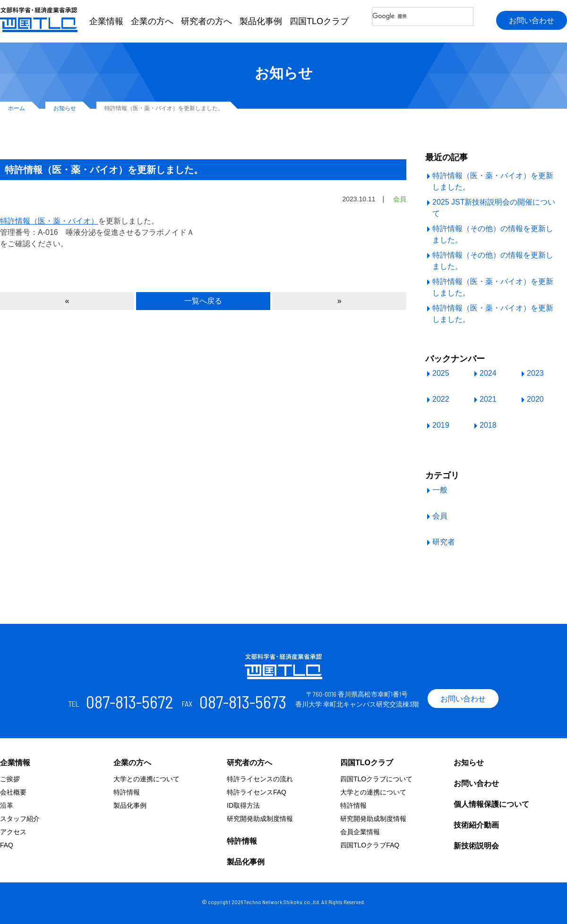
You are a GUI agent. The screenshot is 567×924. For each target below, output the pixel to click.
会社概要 (13, 792)
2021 (488, 399)
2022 (441, 399)
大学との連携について (146, 779)
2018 (488, 425)
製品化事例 (261, 21)
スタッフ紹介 (20, 819)
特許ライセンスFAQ (257, 792)
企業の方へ (152, 21)
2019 (441, 425)
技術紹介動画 (476, 825)
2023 (535, 373)
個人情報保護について (491, 804)
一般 (440, 490)
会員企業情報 (360, 832)
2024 (488, 373)
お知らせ (469, 763)
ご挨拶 (10, 779)
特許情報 (127, 792)
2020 (535, 399)
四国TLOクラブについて (376, 779)
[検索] (423, 17)
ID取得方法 (243, 805)
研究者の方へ (206, 21)
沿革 (7, 805)
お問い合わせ (532, 21)
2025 (441, 373)
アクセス (13, 832)
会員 (440, 516)
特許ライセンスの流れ (260, 779)
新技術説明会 (476, 846)
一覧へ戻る (203, 301)
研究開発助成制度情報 (260, 819)
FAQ (7, 845)
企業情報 (106, 21)
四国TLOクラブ (319, 21)
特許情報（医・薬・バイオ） (49, 221)
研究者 (444, 542)
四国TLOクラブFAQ (370, 845)
